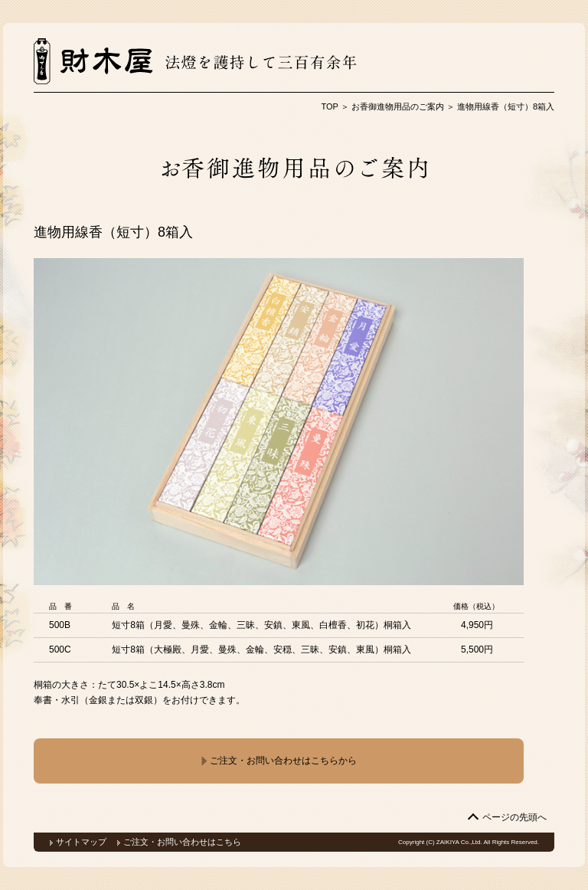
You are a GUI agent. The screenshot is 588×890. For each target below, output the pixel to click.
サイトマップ (81, 842)
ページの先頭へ (514, 817)
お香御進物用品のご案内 (398, 106)
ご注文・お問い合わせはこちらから (279, 761)
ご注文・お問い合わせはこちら (182, 842)
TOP (329, 106)
